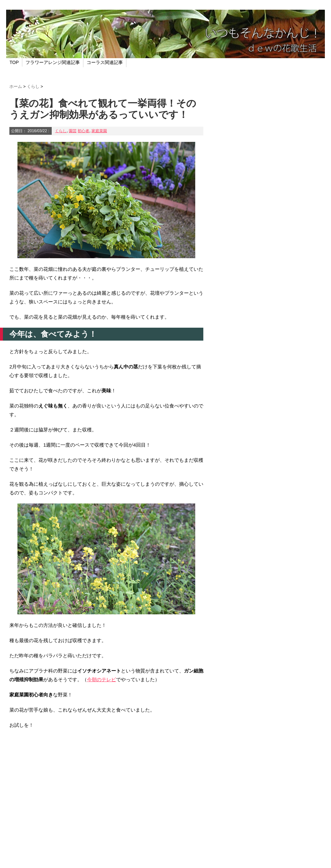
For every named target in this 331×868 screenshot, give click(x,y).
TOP (14, 62)
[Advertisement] (106, 790)
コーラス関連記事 (105, 62)
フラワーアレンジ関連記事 (53, 62)
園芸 (73, 131)
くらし (61, 131)
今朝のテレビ (101, 679)
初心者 (83, 131)
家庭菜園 (99, 131)
